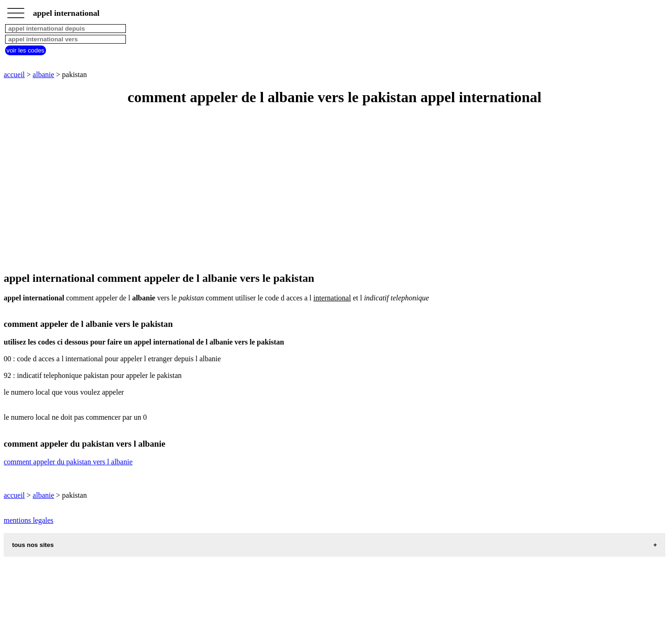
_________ (16, 10)
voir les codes (26, 50)
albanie (43, 75)
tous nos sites (33, 545)
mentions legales (29, 520)
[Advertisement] (282, 189)
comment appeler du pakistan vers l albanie (68, 462)
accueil (14, 75)
